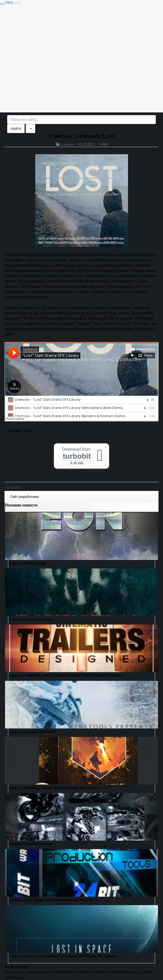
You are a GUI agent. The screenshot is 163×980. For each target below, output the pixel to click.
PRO (14, 3)
